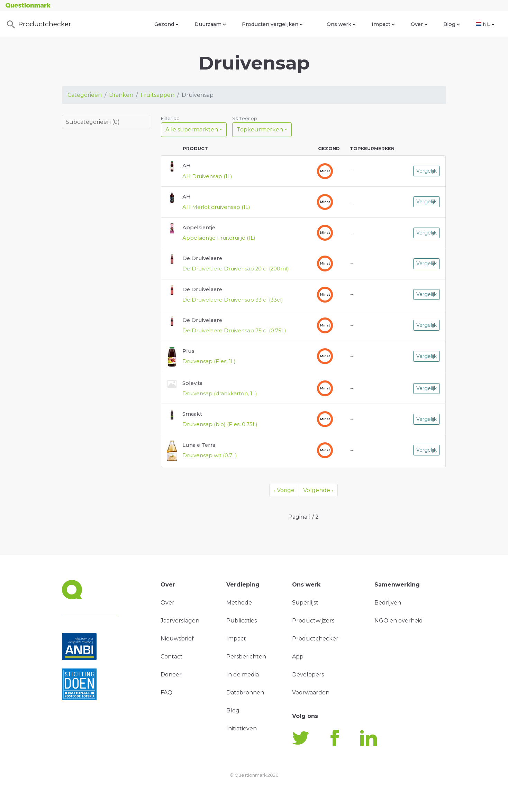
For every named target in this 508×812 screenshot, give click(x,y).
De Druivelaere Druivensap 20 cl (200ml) (236, 269)
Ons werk (341, 24)
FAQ (166, 693)
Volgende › (318, 490)
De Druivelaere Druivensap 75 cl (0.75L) (234, 331)
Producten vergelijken (272, 24)
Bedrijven (388, 603)
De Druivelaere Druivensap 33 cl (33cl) (233, 300)
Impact (383, 24)
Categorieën (85, 95)
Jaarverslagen (180, 621)
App (298, 657)
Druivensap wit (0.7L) (210, 455)
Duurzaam (210, 24)
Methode (239, 603)
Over (419, 24)
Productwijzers (313, 621)
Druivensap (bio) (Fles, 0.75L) (220, 424)
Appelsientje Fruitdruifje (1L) (219, 238)
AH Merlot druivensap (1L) (216, 207)
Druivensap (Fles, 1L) (209, 361)
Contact (172, 657)
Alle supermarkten (192, 130)
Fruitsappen (157, 95)
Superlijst (305, 603)
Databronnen (245, 693)
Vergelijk (427, 171)
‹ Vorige (284, 490)
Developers (308, 675)
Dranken (121, 95)
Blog (452, 24)
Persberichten (246, 657)
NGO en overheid (399, 621)
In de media (243, 675)
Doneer (171, 675)
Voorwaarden (311, 693)
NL (485, 24)
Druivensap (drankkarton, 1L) (220, 394)
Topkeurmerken (260, 130)
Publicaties (242, 621)
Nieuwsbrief (177, 639)
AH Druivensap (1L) (207, 176)
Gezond (166, 24)
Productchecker (38, 25)
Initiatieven (242, 728)
